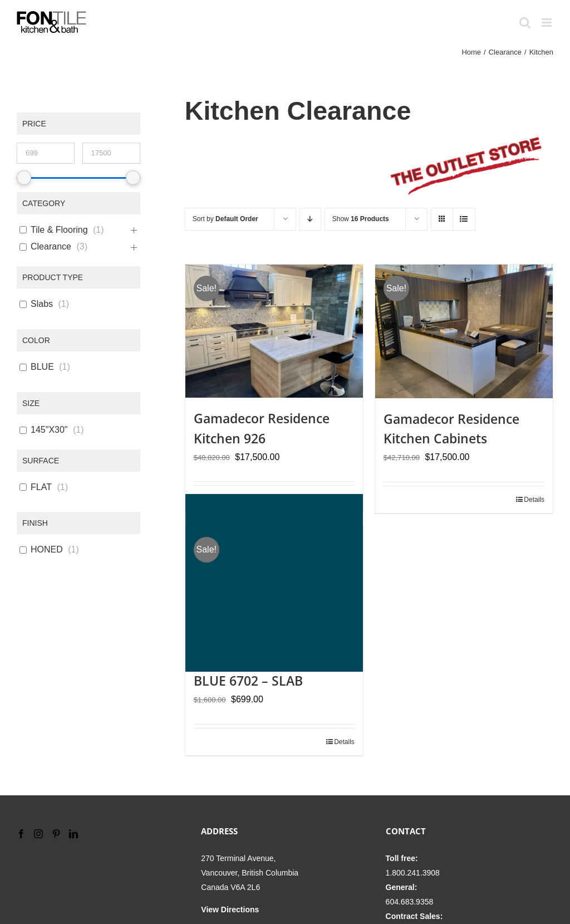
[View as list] (464, 219)
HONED (47, 549)
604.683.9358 (410, 902)
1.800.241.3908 (413, 873)
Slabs (42, 304)
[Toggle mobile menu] (547, 23)
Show (361, 219)
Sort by (225, 219)
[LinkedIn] (73, 834)
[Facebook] (21, 834)
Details (534, 500)
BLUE (42, 367)
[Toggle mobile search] (525, 23)
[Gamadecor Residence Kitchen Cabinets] (464, 331)
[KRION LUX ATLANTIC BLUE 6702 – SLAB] (274, 583)
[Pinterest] (56, 834)
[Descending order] (310, 219)
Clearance (51, 246)
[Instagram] (38, 834)
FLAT (41, 487)
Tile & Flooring (59, 230)
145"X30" (49, 430)
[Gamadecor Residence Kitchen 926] (274, 331)
